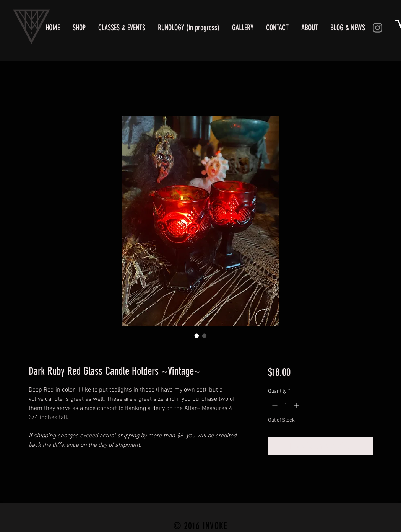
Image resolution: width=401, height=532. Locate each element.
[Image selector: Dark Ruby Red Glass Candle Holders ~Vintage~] (205, 336)
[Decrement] (274, 405)
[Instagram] (377, 28)
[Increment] (297, 405)
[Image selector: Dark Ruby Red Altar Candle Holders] (197, 336)
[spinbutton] (286, 405)
